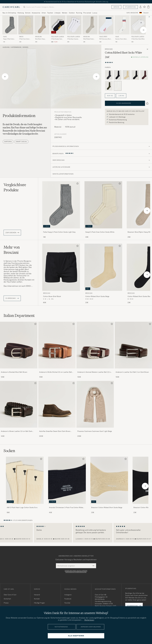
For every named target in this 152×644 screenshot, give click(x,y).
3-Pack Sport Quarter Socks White (73, 39)
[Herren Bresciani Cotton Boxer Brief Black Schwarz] (61, 267)
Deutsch (146, 13)
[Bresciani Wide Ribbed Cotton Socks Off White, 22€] (90, 29)
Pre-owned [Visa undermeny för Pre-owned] (87, 13)
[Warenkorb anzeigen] (148, 7)
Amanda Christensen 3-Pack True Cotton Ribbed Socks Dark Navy (66, 508)
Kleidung (6, 47)
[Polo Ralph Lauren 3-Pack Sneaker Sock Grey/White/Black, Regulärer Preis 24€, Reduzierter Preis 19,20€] (58, 29)
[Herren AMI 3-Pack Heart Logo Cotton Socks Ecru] (25, 480)
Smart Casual (21, 142)
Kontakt (37, 599)
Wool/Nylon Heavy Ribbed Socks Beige (40, 39)
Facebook (68, 599)
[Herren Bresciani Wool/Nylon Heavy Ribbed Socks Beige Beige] (42, 25)
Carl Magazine (132, 13)
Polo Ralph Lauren (58, 37)
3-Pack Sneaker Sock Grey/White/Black (57, 39)
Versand (37, 595)
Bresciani (38, 37)
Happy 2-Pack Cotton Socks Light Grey (9, 39)
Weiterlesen (89, 620)
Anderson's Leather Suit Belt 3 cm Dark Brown (132, 372)
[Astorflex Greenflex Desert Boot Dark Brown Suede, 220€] (57, 409)
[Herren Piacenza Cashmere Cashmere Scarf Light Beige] (95, 404)
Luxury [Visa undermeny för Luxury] (95, 13)
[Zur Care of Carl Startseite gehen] (11, 7)
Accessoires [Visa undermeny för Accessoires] (36, 13)
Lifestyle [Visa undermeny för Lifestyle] (57, 13)
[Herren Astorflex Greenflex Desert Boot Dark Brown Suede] (57, 404)
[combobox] (146, 13)
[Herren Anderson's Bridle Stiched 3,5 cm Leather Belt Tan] (57, 345)
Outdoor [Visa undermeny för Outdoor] (72, 13)
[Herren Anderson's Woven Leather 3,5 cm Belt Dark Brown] (19, 404)
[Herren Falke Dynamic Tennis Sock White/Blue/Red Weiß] (122, 25)
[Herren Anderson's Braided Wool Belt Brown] (19, 345)
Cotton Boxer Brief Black (52, 296)
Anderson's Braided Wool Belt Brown (14, 372)
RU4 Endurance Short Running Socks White (105, 39)
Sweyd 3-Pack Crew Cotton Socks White (100, 232)
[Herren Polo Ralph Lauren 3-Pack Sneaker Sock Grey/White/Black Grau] (58, 25)
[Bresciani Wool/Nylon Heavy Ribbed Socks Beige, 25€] (42, 29)
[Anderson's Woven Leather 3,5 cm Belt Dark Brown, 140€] (19, 409)
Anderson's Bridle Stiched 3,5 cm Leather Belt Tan (56, 372)
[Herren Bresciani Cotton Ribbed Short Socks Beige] (109, 480)
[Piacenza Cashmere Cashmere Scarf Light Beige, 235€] (95, 409)
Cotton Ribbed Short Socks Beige (97, 296)
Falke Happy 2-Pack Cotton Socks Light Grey (59, 232)
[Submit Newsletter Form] (93, 566)
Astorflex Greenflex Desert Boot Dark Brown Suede (55, 431)
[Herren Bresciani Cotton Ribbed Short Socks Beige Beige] (103, 267)
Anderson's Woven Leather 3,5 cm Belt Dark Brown (17, 431)
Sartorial (8, 142)
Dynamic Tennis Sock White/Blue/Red (121, 39)
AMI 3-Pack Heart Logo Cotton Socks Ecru (22, 507)
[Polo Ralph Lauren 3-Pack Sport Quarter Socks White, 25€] (74, 29)
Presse (6, 603)
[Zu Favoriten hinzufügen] (77, 184)
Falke (5, 37)
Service (116, 7)
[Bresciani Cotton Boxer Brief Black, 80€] (61, 274)
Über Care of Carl (10, 595)
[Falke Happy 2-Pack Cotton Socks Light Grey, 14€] (10, 29)
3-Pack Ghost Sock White (138, 39)
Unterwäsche (16, 47)
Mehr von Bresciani (12, 250)
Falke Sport (103, 37)
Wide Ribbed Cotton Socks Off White (89, 39)
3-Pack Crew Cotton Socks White (24, 39)
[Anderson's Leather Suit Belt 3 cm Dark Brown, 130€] (133, 350)
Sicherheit (7, 599)
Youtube (67, 603)
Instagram (68, 595)
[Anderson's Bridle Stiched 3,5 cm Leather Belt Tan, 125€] (57, 350)
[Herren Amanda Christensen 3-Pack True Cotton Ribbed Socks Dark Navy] (67, 480)
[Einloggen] (140, 7)
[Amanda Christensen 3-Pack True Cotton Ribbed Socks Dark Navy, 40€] (67, 485)
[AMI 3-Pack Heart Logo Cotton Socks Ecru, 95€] (25, 485)
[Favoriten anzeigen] (144, 7)
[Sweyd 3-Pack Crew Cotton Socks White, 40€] (26, 29)
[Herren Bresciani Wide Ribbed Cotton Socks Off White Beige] (90, 25)
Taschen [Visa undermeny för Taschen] (50, 13)
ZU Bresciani (12, 298)
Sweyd (21, 37)
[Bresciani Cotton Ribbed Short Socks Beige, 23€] (103, 274)
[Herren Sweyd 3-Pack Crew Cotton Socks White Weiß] (26, 25)
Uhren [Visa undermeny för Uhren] (44, 13)
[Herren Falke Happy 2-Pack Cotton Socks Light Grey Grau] (10, 25)
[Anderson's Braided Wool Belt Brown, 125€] (19, 350)
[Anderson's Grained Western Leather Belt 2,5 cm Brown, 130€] (95, 350)
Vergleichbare (15, 187)
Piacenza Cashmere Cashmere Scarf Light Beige (95, 431)
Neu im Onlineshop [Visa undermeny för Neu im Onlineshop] (9, 13)
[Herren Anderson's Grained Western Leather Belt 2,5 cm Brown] (95, 345)
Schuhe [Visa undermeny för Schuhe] (28, 13)
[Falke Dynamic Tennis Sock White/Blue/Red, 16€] (122, 29)
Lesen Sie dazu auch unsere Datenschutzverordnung (76, 571)
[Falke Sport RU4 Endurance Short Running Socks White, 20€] (106, 29)
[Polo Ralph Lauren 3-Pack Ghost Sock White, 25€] (138, 29)
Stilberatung (130, 7)
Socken (25, 47)
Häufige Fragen (39, 603)
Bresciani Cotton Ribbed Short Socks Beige (107, 507)
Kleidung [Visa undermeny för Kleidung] (21, 13)
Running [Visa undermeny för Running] (79, 13)
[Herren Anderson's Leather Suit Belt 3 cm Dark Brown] (133, 345)
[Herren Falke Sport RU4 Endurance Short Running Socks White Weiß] (106, 25)
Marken (65, 13)
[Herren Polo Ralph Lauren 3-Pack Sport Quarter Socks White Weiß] (74, 25)
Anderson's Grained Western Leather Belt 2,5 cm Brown (95, 372)
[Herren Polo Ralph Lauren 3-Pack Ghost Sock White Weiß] (138, 25)
